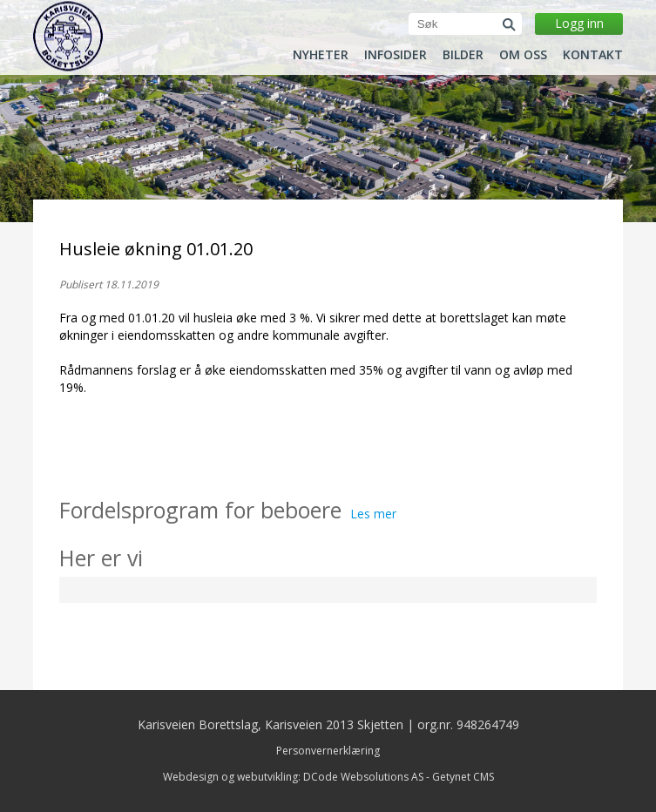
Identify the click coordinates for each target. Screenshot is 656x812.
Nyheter (321, 55)
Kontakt (593, 55)
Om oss (523, 55)
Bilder (463, 55)
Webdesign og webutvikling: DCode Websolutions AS (293, 777)
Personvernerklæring (328, 751)
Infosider (396, 55)
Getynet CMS (463, 777)
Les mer (373, 514)
